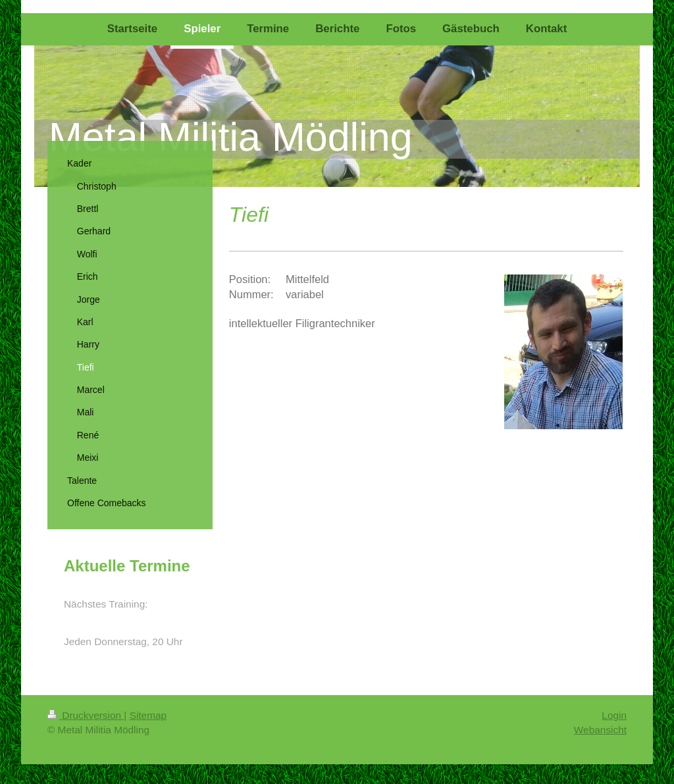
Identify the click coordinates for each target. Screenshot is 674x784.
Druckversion (86, 715)
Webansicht (600, 730)
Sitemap (148, 715)
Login (614, 715)
